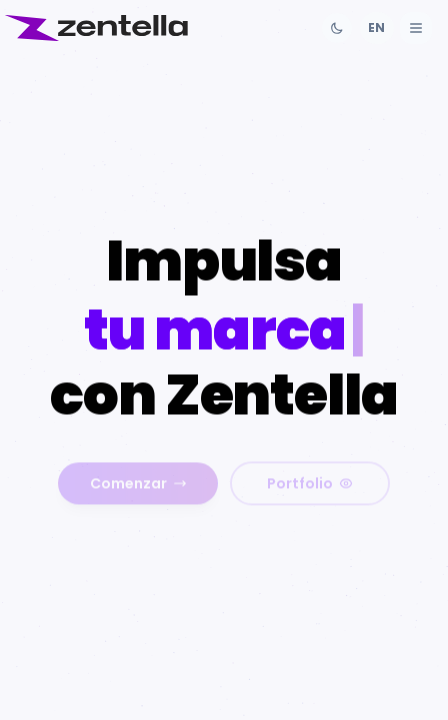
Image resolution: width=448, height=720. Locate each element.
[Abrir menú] (416, 28)
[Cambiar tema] (337, 28)
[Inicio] (96, 28)
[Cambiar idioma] (377, 28)
